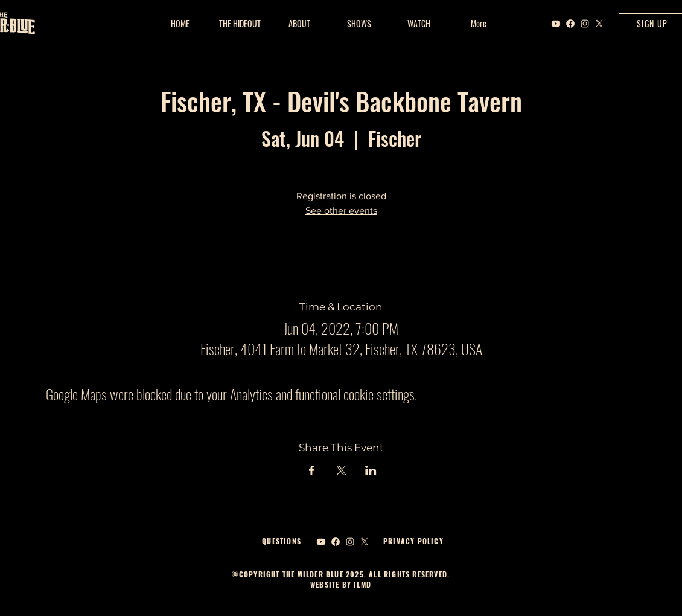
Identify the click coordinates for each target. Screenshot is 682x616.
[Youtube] (556, 24)
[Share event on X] (341, 470)
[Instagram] (585, 24)
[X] (599, 24)
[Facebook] (570, 24)
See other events (341, 210)
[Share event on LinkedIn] (371, 470)
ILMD (361, 584)
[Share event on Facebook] (312, 470)
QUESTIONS (282, 541)
